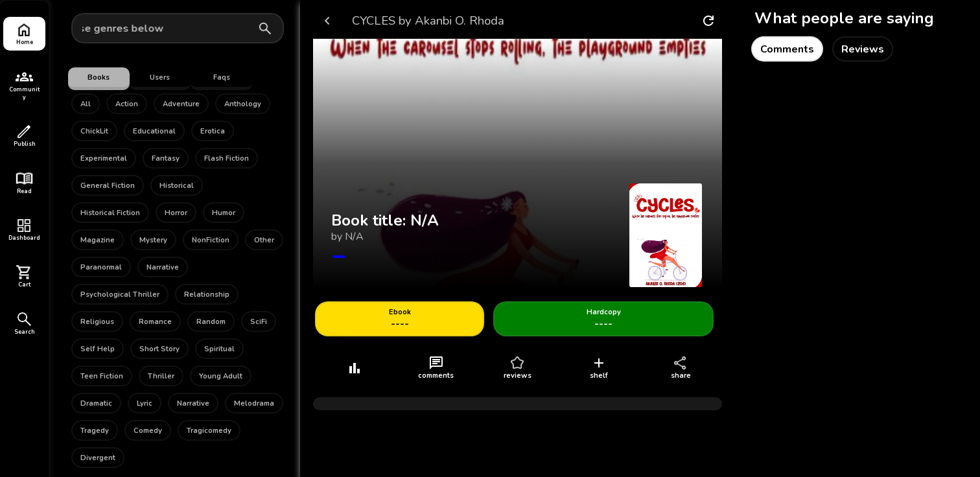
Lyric (145, 403)
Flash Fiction (227, 158)
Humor (224, 213)
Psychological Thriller (120, 295)
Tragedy (95, 431)
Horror (176, 213)
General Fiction (108, 186)
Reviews (863, 49)
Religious (97, 322)
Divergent (98, 458)
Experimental (104, 158)
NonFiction (211, 240)
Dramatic (96, 403)
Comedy (148, 431)
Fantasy (166, 158)
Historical (177, 186)
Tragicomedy (209, 431)
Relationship (207, 295)
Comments (787, 49)
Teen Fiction (102, 376)
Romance (155, 322)
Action (127, 104)
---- (400, 319)
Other (264, 240)
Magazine (98, 240)
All (86, 104)
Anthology (243, 104)
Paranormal (101, 267)
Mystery (153, 240)
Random (211, 322)
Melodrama (254, 403)
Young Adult (221, 376)
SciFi (259, 322)
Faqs (222, 77)
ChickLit (94, 131)
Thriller (161, 376)
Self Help (98, 349)
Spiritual (219, 349)
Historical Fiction (110, 213)
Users (160, 77)
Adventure (181, 104)
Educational (154, 131)
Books (99, 77)
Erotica (213, 131)
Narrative (163, 267)
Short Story (159, 349)
